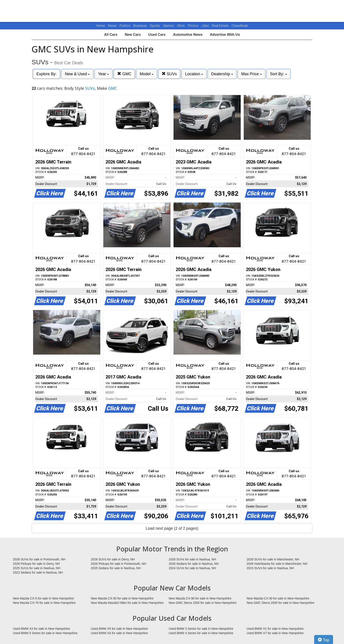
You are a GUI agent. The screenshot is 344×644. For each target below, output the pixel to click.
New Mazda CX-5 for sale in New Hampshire (43, 598)
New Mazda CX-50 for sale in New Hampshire (122, 598)
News (112, 26)
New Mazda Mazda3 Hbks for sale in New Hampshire (127, 603)
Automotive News (188, 35)
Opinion (169, 26)
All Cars (111, 35)
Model (147, 74)
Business (141, 26)
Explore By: (47, 74)
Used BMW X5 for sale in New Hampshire (119, 629)
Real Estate (221, 26)
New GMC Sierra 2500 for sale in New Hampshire (280, 603)
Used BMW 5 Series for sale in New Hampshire (45, 633)
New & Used (77, 74)
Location (194, 74)
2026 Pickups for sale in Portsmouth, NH (118, 564)
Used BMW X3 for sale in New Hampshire (41, 629)
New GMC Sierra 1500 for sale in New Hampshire (203, 603)
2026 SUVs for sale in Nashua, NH (192, 559)
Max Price (252, 74)
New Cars (133, 35)
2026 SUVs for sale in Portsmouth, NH (39, 559)
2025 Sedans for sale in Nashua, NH (116, 568)
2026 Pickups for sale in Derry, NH (36, 564)
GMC (124, 74)
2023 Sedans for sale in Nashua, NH (38, 572)
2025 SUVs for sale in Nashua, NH (37, 568)
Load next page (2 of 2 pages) (172, 528)
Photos (193, 26)
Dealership (222, 74)
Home (101, 26)
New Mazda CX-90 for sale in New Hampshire (200, 598)
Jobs (206, 26)
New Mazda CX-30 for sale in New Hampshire (278, 598)
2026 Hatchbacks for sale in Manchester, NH (277, 564)
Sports (155, 26)
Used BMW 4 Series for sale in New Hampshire (201, 633)
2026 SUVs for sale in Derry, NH (113, 559)
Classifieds (240, 26)
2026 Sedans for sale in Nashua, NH (194, 564)
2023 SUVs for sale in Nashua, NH (270, 568)
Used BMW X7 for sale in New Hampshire (275, 633)
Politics (125, 26)
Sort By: (279, 74)
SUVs (169, 74)
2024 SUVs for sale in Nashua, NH (192, 568)
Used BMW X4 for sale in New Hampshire (119, 633)
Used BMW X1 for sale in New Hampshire (275, 629)
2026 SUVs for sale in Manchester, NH (273, 559)
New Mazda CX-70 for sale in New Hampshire (44, 603)
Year (103, 74)
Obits (181, 26)
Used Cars (157, 35)
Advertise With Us (225, 35)
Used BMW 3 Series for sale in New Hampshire (201, 629)
